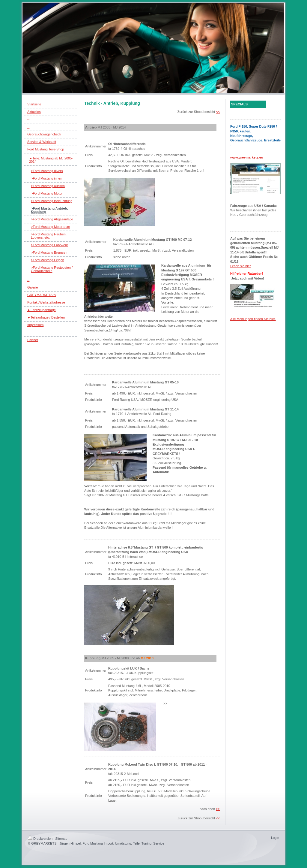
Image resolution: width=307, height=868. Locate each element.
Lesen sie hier (241, 266)
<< (218, 112)
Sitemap (61, 839)
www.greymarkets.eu (247, 157)
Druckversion (40, 839)
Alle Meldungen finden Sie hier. (253, 319)
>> (218, 809)
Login (275, 838)
